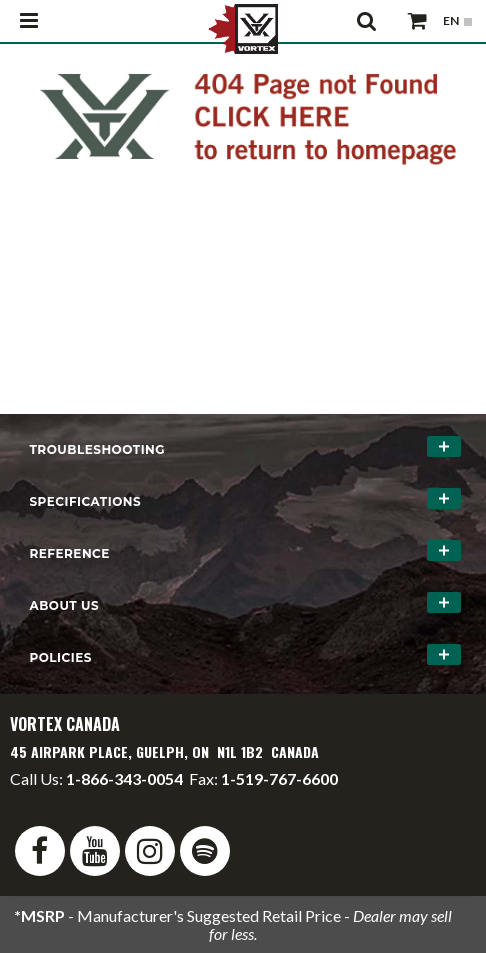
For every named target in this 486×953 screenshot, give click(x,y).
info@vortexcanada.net (90, 796)
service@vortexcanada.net (273, 796)
